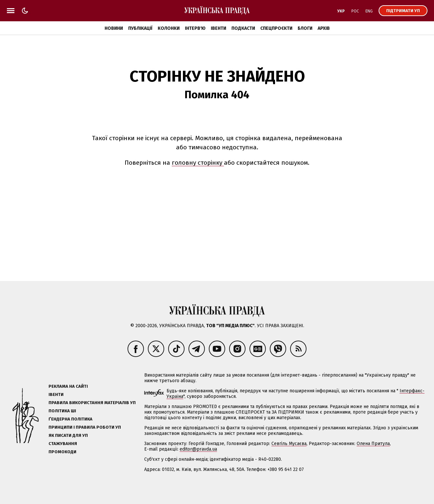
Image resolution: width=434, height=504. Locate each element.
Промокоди (62, 452)
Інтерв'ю (195, 28)
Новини (114, 28)
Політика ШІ (62, 411)
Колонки (169, 28)
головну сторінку (198, 163)
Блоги (305, 28)
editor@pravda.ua (198, 449)
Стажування (63, 444)
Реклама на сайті (68, 386)
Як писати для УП (68, 435)
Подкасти (243, 28)
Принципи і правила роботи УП (85, 427)
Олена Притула (373, 444)
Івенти (218, 28)
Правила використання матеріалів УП (92, 403)
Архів (324, 28)
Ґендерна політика (70, 419)
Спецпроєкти (276, 28)
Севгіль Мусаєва (289, 444)
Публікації (140, 28)
